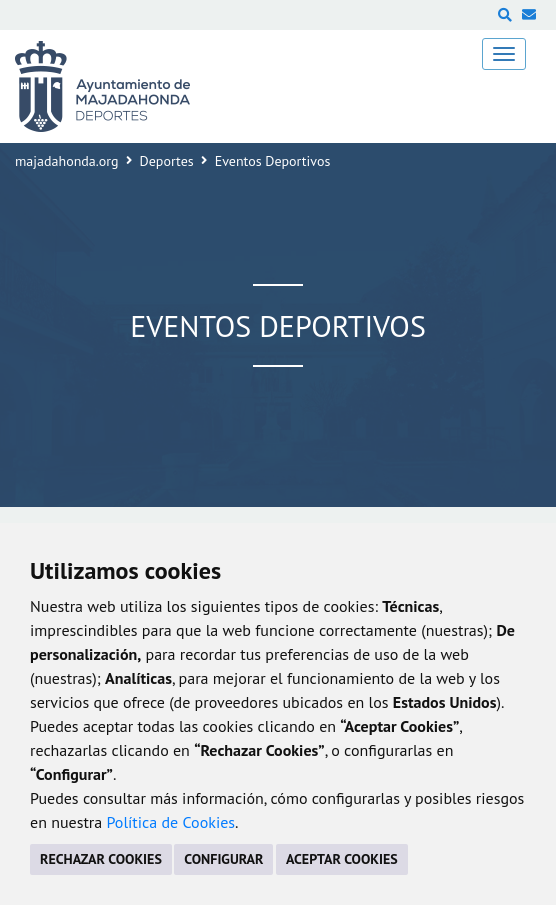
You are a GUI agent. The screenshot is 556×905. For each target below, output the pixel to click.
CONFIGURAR (223, 859)
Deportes (167, 161)
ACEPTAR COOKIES (342, 859)
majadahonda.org (67, 161)
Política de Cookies (170, 822)
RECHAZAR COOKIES (101, 859)
